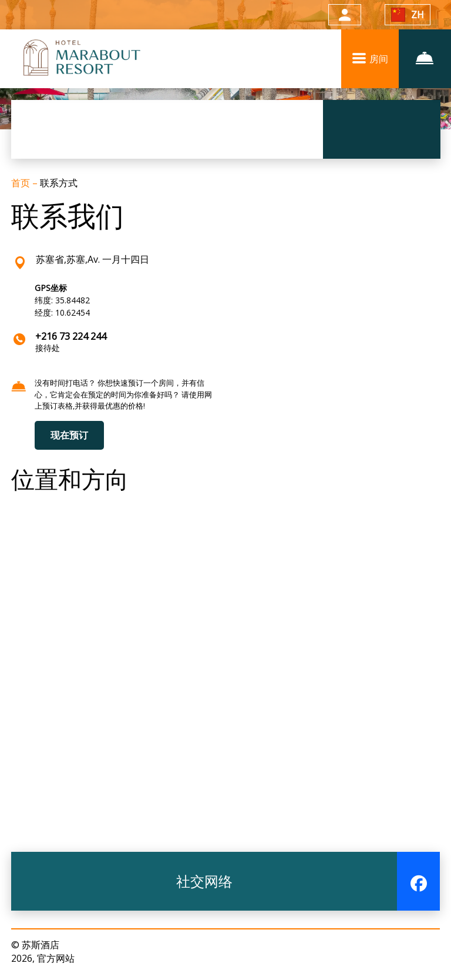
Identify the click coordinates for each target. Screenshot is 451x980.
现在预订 (69, 435)
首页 (22, 183)
